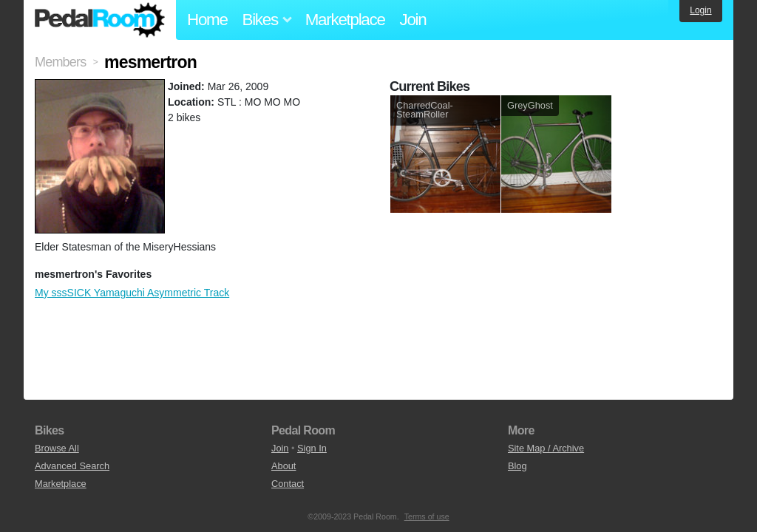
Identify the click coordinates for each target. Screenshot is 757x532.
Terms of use (427, 516)
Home (207, 20)
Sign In (312, 448)
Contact (288, 484)
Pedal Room (100, 20)
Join (413, 20)
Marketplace (345, 20)
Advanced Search (72, 466)
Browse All (57, 448)
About (284, 466)
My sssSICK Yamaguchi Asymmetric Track (132, 293)
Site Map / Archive (546, 448)
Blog (517, 466)
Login (700, 10)
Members (60, 62)
